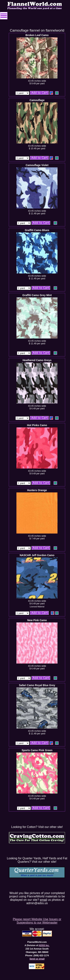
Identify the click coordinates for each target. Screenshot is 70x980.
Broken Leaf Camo (37, 35)
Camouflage (37, 100)
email (43, 900)
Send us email (37, 959)
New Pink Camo (37, 620)
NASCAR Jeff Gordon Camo (37, 555)
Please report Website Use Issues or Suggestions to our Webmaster (37, 921)
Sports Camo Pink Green (37, 750)
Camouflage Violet (37, 165)
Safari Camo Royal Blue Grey (37, 685)
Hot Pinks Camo (37, 425)
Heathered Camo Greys (37, 360)
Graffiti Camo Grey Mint (37, 295)
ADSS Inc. (44, 945)
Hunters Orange (37, 490)
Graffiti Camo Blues (37, 230)
